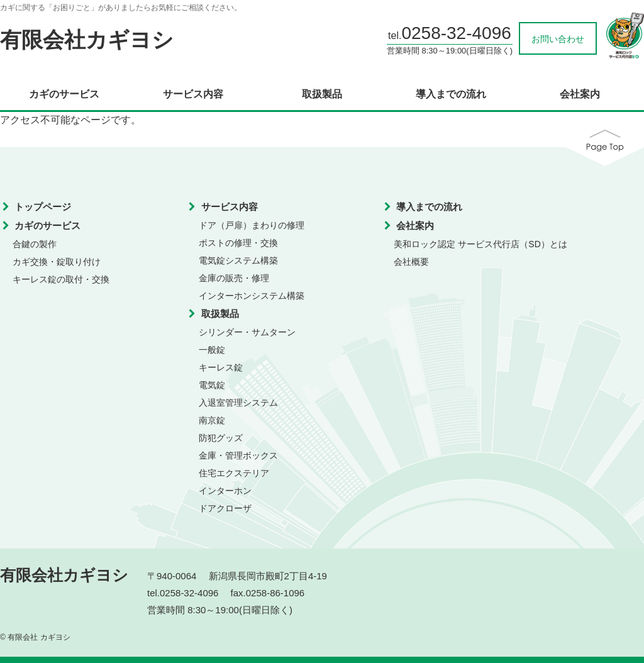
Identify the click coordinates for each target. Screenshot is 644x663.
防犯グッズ (221, 438)
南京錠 (212, 420)
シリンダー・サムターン (247, 332)
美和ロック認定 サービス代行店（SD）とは (480, 244)
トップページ (43, 207)
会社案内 (580, 94)
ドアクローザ (225, 508)
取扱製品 (322, 94)
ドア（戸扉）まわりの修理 (252, 225)
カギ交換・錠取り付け (57, 262)
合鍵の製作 (35, 244)
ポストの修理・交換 (238, 243)
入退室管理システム (238, 403)
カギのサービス (64, 94)
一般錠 (212, 350)
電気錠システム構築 (238, 260)
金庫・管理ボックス (238, 455)
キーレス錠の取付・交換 (61, 279)
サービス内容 (193, 94)
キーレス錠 (221, 367)
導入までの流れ (451, 94)
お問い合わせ (558, 39)
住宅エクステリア (234, 473)
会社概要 (411, 262)
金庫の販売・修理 (234, 278)
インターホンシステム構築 (252, 296)
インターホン (225, 491)
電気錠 (212, 385)
